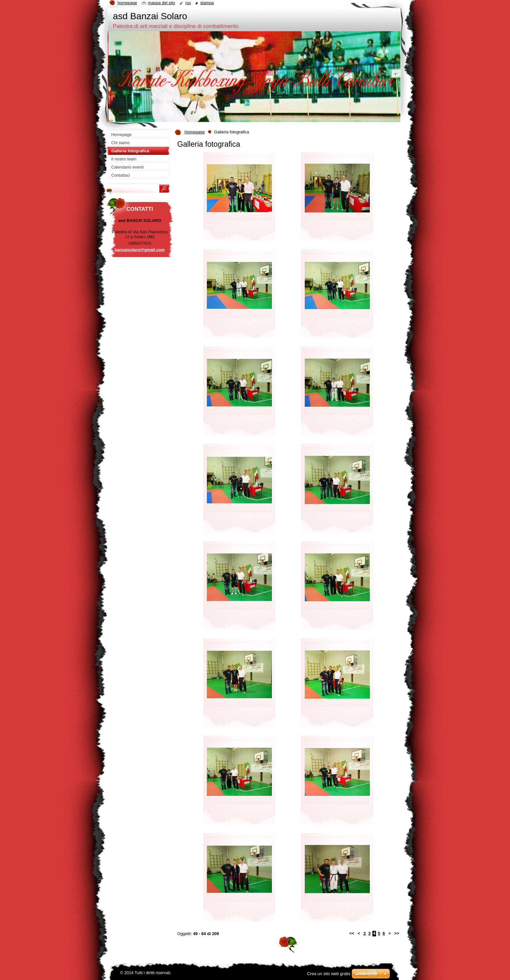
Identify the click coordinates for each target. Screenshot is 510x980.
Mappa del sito (161, 3)
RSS (188, 3)
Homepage (195, 132)
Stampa (207, 3)
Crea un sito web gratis (329, 974)
